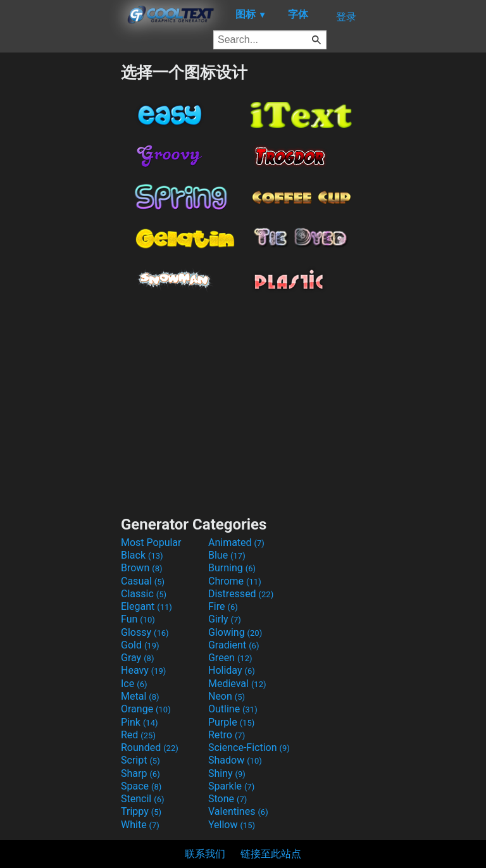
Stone (227, 799)
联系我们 (205, 854)
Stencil (142, 799)
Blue (227, 555)
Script (140, 760)
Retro (227, 735)
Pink (140, 722)
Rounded (150, 747)
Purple (231, 722)
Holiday (232, 670)
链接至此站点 (271, 854)
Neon (227, 696)
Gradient (234, 645)
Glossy (145, 632)
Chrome (235, 581)
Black (142, 555)
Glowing (235, 632)
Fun (138, 619)
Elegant (146, 606)
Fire (223, 606)
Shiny (227, 773)
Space (141, 786)
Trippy (141, 811)
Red (138, 735)
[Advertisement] (60, 252)
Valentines (238, 811)
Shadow (235, 760)
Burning (232, 568)
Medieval (237, 684)
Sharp (140, 773)
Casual (143, 581)
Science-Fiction (249, 747)
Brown (141, 568)
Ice (134, 684)
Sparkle (231, 786)
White (140, 825)
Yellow (232, 825)
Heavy (143, 670)
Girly (225, 619)
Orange (146, 709)
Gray (137, 658)
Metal (140, 696)
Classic (144, 594)
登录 (346, 17)
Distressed (241, 594)
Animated (236, 542)
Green (230, 658)
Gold (140, 645)
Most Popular (151, 542)
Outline (233, 709)
